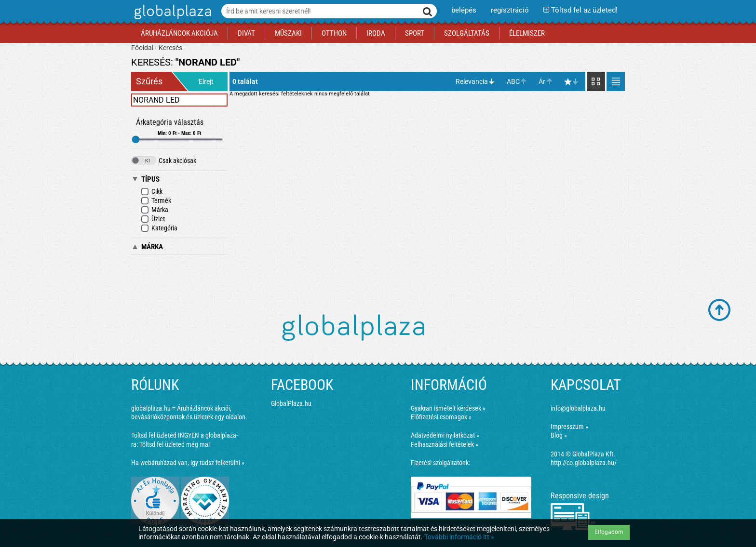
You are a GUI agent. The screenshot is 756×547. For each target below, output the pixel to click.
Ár (542, 81)
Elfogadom (609, 532)
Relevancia (472, 81)
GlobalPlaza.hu (291, 403)
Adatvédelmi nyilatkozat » (445, 435)
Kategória (159, 228)
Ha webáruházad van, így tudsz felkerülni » (188, 463)
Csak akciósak (164, 160)
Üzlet (153, 219)
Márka (155, 210)
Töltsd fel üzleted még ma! (175, 444)
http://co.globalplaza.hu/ (584, 463)
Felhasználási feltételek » (445, 444)
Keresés (170, 48)
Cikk (152, 192)
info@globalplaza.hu (578, 408)
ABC (513, 81)
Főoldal (142, 48)
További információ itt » (459, 537)
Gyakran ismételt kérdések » (448, 408)
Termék (156, 201)
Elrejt (206, 81)
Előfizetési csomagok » (441, 417)
